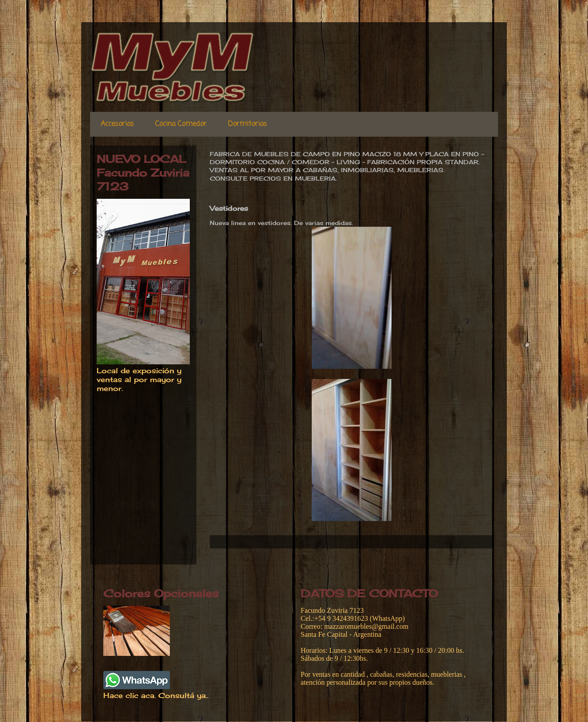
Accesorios (117, 124)
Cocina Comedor (181, 124)
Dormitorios (247, 124)
